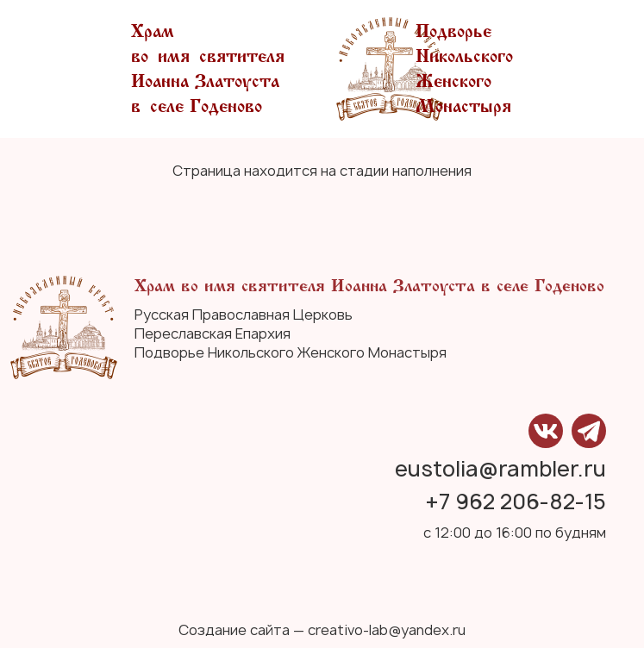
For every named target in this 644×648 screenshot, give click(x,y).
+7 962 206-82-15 (516, 502)
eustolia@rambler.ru (500, 469)
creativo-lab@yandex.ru (387, 630)
